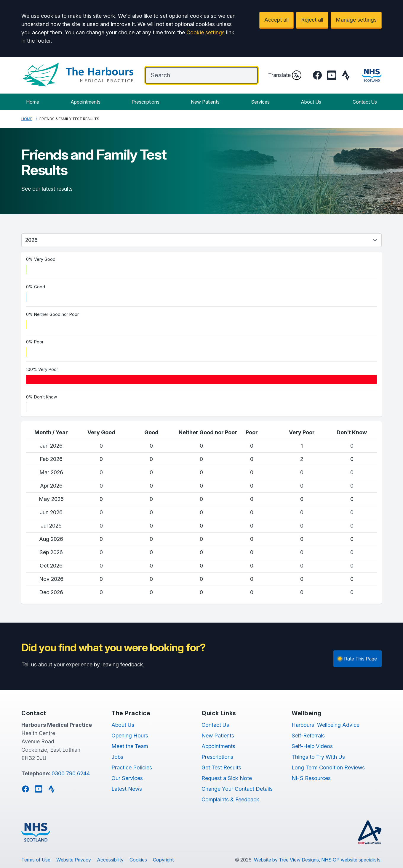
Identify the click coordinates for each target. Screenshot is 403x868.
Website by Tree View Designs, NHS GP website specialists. (318, 860)
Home (33, 102)
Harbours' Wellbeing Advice (326, 725)
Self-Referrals (308, 736)
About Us (311, 102)
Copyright (163, 860)
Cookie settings (206, 32)
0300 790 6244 (71, 773)
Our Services (127, 778)
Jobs (117, 757)
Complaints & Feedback (230, 799)
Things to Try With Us (318, 757)
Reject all (312, 20)
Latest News (127, 789)
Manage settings (356, 20)
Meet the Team (130, 746)
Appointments (85, 102)
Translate (285, 75)
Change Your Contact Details (237, 789)
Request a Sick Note (227, 778)
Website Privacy (74, 860)
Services (260, 102)
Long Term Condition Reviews (328, 767)
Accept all (276, 20)
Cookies (138, 860)
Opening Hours (130, 736)
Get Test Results (221, 767)
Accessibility (110, 860)
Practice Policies (132, 767)
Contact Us (365, 102)
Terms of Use (36, 860)
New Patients (205, 102)
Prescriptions (145, 102)
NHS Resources (311, 778)
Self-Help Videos (312, 746)
